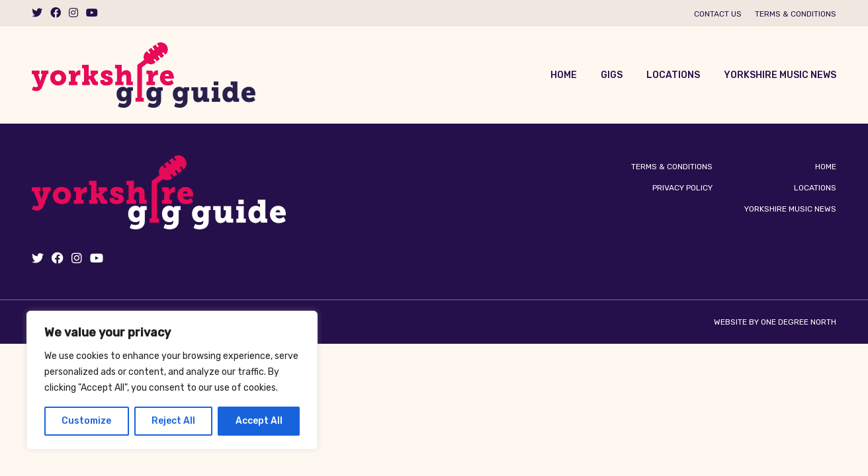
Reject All (173, 421)
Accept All (259, 421)
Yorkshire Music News (780, 75)
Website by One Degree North (775, 322)
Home (564, 75)
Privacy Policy (682, 188)
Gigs (612, 75)
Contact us (718, 14)
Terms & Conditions (796, 14)
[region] (172, 380)
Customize (86, 421)
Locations (673, 75)
